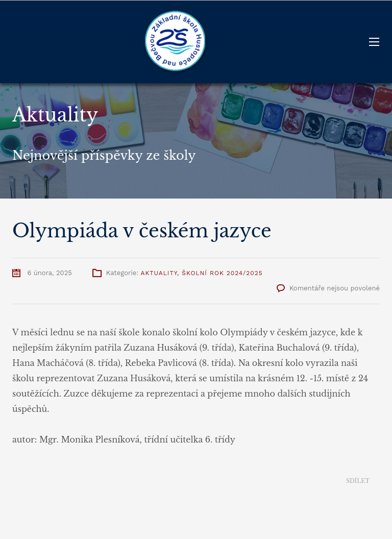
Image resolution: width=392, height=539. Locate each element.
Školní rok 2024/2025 (222, 273)
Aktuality (158, 273)
